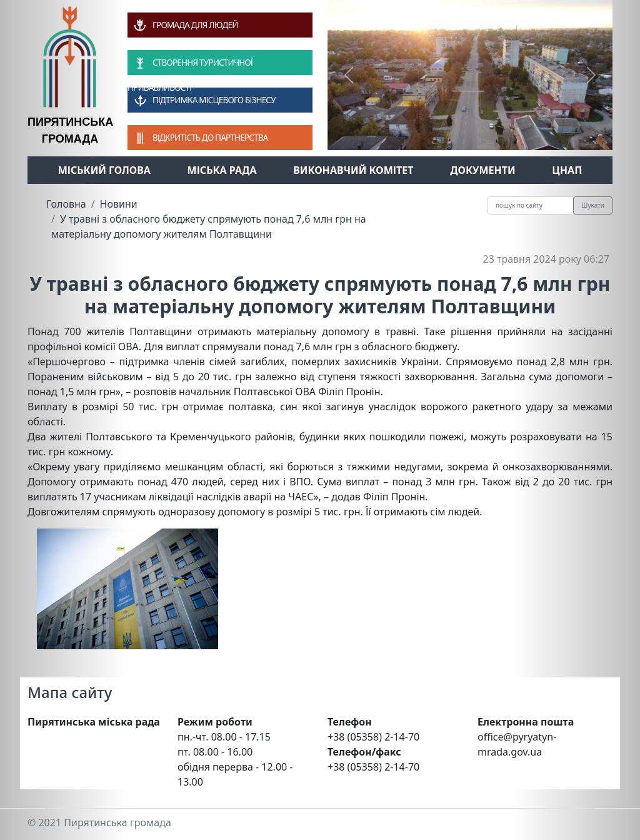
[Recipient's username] (531, 205)
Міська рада (222, 170)
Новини (119, 204)
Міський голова (104, 170)
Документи (483, 170)
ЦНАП (567, 170)
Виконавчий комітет (353, 170)
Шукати (593, 205)
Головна (66, 204)
